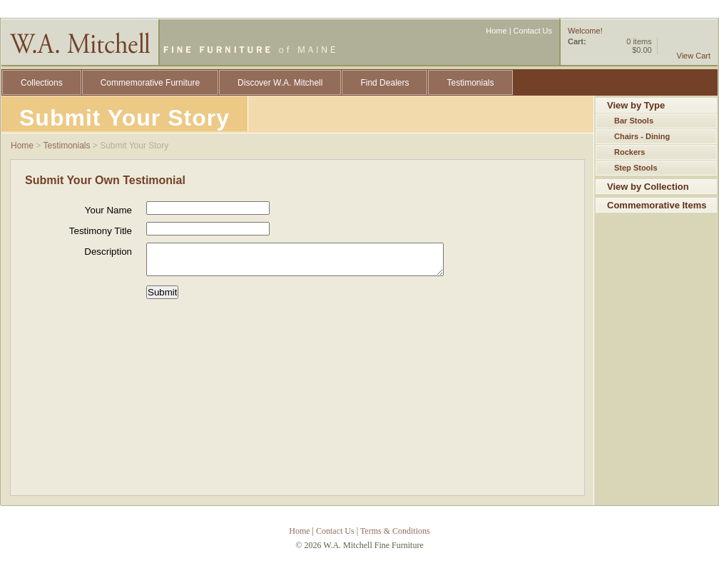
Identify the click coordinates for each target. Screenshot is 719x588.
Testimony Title (101, 231)
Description (108, 252)
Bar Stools (634, 121)
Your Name (108, 210)
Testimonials (470, 83)
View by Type (636, 105)
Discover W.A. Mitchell (280, 83)
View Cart (694, 56)
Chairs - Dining (642, 136)
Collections (42, 83)
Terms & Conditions (395, 531)
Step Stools (636, 168)
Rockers (629, 152)
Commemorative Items (657, 205)
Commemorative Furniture (150, 83)
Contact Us (533, 31)
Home (496, 31)
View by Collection (648, 187)
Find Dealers (384, 83)
